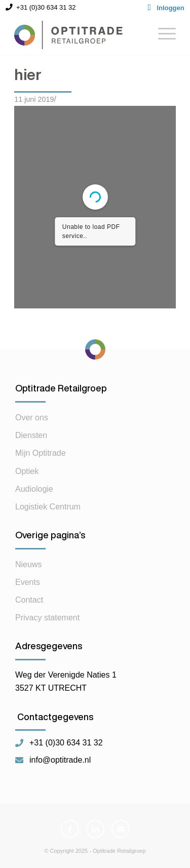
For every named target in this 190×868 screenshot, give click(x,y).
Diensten (31, 435)
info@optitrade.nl (60, 760)
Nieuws (28, 564)
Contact (29, 600)
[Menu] (162, 35)
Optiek (27, 471)
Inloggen (171, 8)
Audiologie (34, 489)
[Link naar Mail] (121, 829)
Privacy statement (47, 618)
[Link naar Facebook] (70, 829)
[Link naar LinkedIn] (95, 829)
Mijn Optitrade (41, 453)
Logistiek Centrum (48, 507)
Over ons (32, 418)
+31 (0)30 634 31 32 (66, 743)
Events (28, 582)
